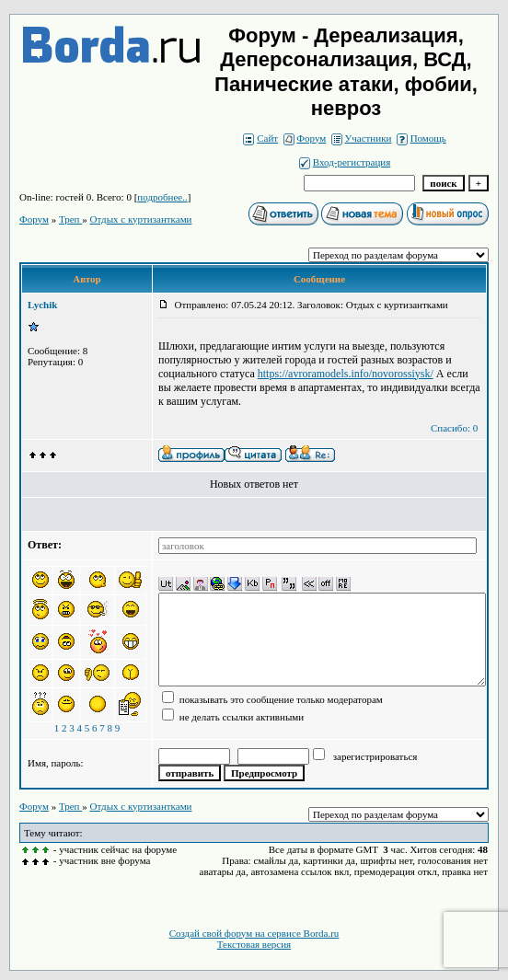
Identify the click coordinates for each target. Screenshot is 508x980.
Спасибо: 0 (454, 428)
